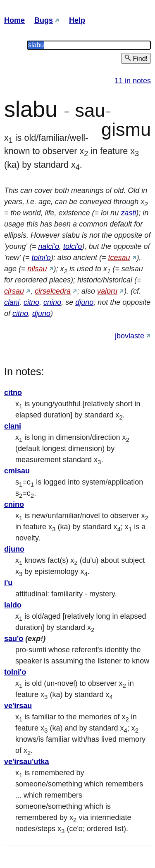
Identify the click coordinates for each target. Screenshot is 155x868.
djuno (84, 302)
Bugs (44, 20)
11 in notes (133, 81)
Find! (136, 58)
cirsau (14, 291)
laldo (13, 605)
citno (31, 302)
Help (77, 20)
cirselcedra (53, 291)
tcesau (119, 258)
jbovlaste (130, 336)
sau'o (14, 639)
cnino (52, 302)
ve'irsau (18, 706)
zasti (128, 213)
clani (12, 302)
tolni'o (41, 258)
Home (14, 20)
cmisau (17, 471)
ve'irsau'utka (27, 762)
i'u (8, 583)
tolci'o (73, 246)
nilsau (37, 269)
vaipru (107, 291)
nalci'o (48, 246)
